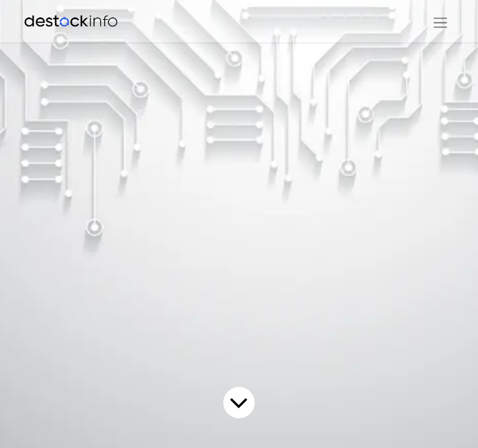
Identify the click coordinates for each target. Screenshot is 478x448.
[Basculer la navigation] (440, 21)
